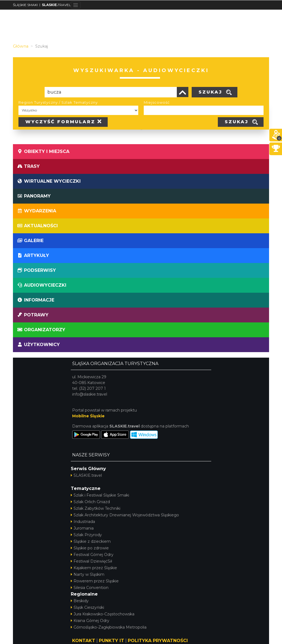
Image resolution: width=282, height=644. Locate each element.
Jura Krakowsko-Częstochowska (103, 614)
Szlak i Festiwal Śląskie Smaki (100, 495)
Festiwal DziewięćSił (91, 561)
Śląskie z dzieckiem (91, 541)
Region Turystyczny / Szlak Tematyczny (58, 102)
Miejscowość (157, 102)
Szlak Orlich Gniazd (90, 502)
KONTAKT (84, 641)
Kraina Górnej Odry (90, 621)
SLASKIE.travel (86, 475)
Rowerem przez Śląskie (95, 581)
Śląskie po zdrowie (90, 548)
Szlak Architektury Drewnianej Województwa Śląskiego (125, 515)
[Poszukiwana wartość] (111, 92)
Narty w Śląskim (88, 574)
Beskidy (80, 601)
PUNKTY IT (112, 641)
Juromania (82, 528)
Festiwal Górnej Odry (92, 555)
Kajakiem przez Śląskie (94, 568)
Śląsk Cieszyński (87, 607)
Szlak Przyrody (86, 535)
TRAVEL (56, 5)
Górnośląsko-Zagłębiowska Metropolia (109, 627)
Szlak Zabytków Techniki (96, 508)
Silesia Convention (90, 588)
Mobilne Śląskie (88, 416)
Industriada (83, 522)
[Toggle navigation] (76, 5)
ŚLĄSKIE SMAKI (25, 5)
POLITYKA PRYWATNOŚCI (158, 641)
